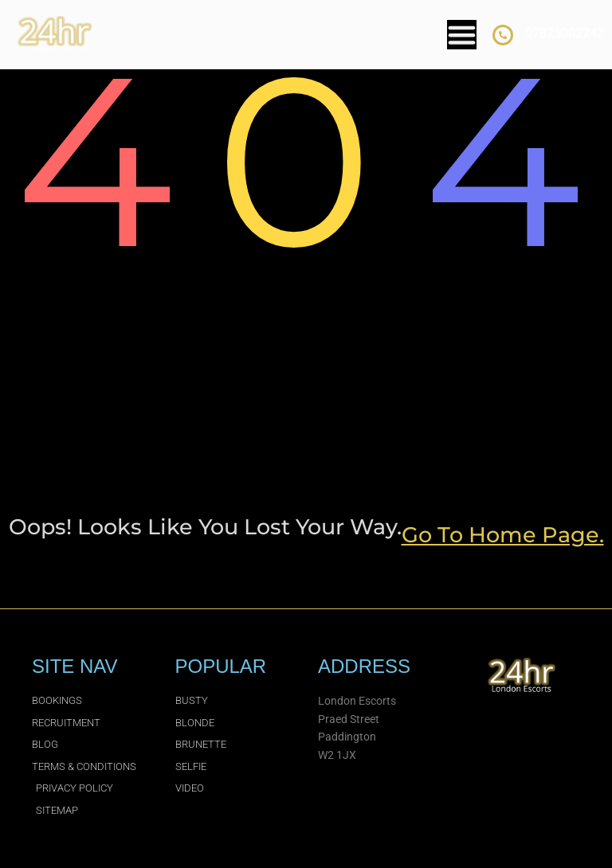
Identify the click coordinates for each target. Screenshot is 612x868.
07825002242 (565, 33)
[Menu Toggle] (462, 35)
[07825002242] (503, 35)
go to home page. (503, 535)
